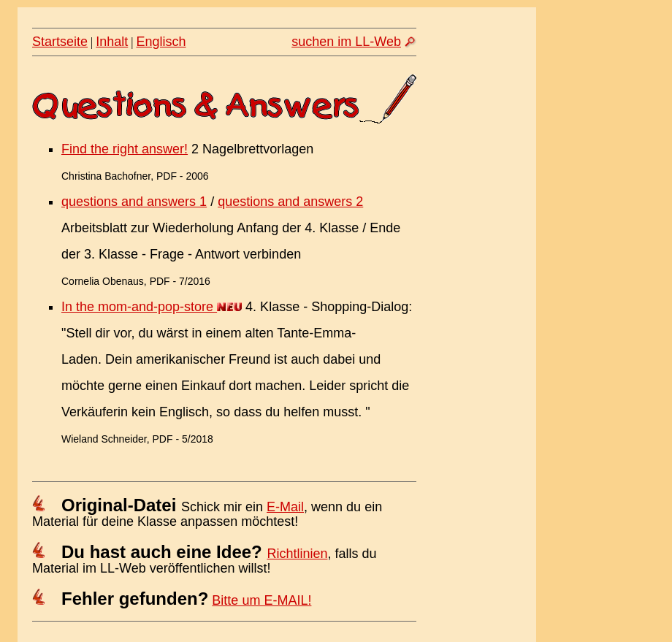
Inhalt (112, 42)
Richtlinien (297, 554)
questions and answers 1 (134, 202)
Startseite (60, 42)
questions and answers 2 (290, 202)
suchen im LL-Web (346, 42)
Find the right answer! (125, 149)
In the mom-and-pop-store (139, 307)
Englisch (161, 42)
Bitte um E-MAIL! (261, 600)
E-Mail (285, 507)
